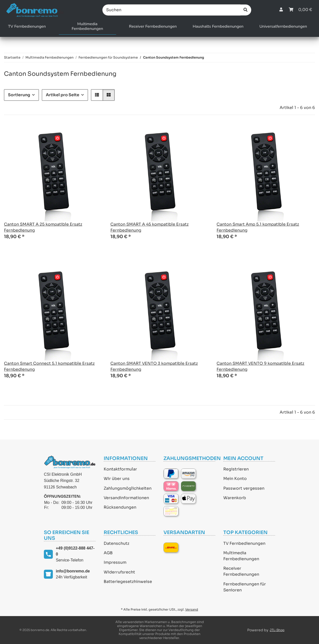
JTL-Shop (277, 630)
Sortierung (19, 95)
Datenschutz (117, 543)
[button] (281, 10)
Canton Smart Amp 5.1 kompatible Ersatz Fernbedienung (258, 227)
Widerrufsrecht (119, 572)
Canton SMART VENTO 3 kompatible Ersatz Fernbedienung (154, 366)
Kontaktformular (120, 469)
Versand (192, 610)
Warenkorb (235, 498)
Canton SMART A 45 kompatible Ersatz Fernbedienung (150, 227)
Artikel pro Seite (63, 95)
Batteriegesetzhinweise (128, 582)
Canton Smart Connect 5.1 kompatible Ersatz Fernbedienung (49, 366)
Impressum (115, 562)
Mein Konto (235, 479)
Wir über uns (117, 479)
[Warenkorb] (300, 10)
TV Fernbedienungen (244, 543)
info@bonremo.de (73, 571)
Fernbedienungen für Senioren (245, 587)
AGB (108, 553)
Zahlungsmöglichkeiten (128, 488)
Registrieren (236, 469)
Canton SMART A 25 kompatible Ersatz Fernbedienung (43, 227)
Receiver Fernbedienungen (241, 571)
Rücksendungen (120, 507)
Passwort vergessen (244, 488)
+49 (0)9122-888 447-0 (75, 551)
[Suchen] (171, 10)
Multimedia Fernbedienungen (241, 556)
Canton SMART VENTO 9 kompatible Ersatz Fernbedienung (260, 366)
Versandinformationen (126, 498)
